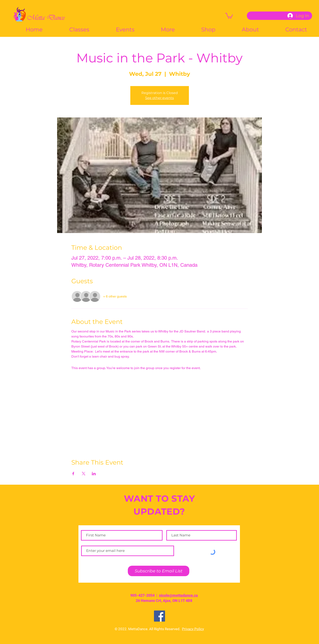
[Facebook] (159, 616)
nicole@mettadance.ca (178, 595)
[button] (229, 15)
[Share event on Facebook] (73, 474)
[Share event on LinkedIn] (94, 474)
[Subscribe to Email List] (159, 571)
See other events (159, 98)
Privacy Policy (193, 629)
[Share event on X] (84, 474)
